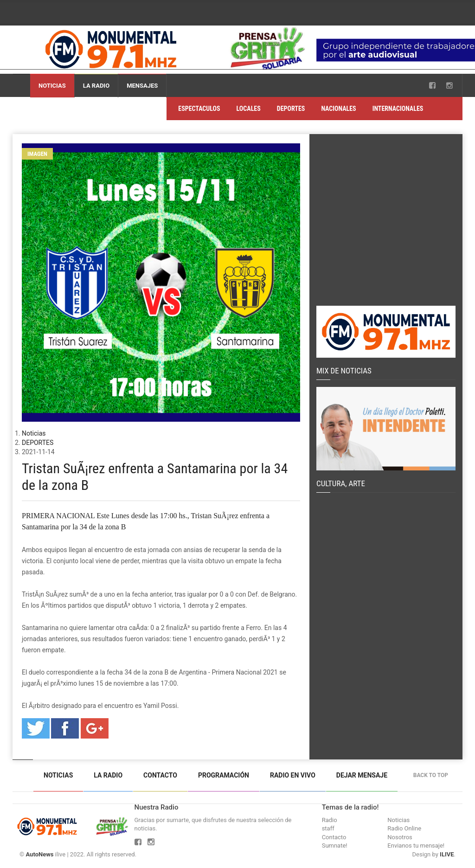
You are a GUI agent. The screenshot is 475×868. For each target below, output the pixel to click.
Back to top (433, 775)
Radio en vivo (293, 775)
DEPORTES (291, 109)
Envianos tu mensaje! (416, 845)
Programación (224, 775)
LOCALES (249, 109)
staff (328, 828)
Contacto (160, 775)
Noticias (52, 86)
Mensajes (142, 86)
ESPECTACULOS (199, 109)
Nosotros (400, 837)
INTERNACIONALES (398, 109)
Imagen (37, 154)
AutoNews (39, 854)
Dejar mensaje (362, 775)
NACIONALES (338, 109)
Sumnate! (335, 845)
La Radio (96, 86)
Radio (330, 820)
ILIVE (447, 854)
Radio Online (404, 828)
